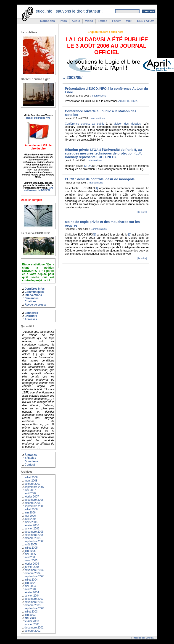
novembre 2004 (34, 570)
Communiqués (34, 292)
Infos (63, 21)
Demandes (32, 298)
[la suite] (142, 212)
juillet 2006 (31, 509)
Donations (47, 21)
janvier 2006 (32, 529)
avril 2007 (30, 493)
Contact (30, 465)
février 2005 (32, 564)
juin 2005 (30, 551)
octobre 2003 (32, 605)
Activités (30, 458)
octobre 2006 (32, 503)
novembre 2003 (34, 602)
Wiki (129, 21)
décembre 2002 (34, 628)
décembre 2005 (34, 532)
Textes (103, 21)
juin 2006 (30, 513)
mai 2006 (30, 516)
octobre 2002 (32, 631)
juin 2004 (30, 583)
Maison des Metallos (127, 124)
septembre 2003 (34, 608)
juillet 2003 (31, 612)
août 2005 (30, 545)
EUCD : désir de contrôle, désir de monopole (100, 179)
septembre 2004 (34, 576)
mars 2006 (31, 522)
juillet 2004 (31, 580)
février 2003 (32, 621)
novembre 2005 (34, 535)
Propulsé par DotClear (144, 638)
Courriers (31, 316)
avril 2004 (30, 589)
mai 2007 (30, 490)
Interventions (33, 295)
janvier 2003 (32, 624)
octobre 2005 (32, 538)
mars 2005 (31, 560)
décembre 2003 (34, 599)
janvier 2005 (32, 567)
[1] (96, 188)
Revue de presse (36, 305)
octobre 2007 (32, 484)
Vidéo (89, 21)
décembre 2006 (34, 500)
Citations (30, 301)
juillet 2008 (31, 477)
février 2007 (32, 497)
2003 (71, 78)
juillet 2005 (31, 548)
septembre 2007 (34, 487)
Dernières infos (35, 289)
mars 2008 (31, 481)
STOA (88, 166)
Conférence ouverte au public (84, 124)
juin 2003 (30, 615)
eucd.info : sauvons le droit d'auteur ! (69, 11)
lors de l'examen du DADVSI (38, 189)
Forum (117, 21)
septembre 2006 (34, 506)
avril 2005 (30, 557)
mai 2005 (30, 554)
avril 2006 (30, 519)
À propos (31, 455)
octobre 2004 (32, 573)
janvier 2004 (32, 596)
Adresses (31, 319)
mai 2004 (30, 586)
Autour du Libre (128, 101)
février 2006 (32, 525)
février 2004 (32, 592)
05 (79, 78)
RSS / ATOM (146, 21)
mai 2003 (30, 618)
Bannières (31, 313)
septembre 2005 (34, 541)
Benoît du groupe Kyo (38, 118)
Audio (76, 21)
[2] (130, 235)
